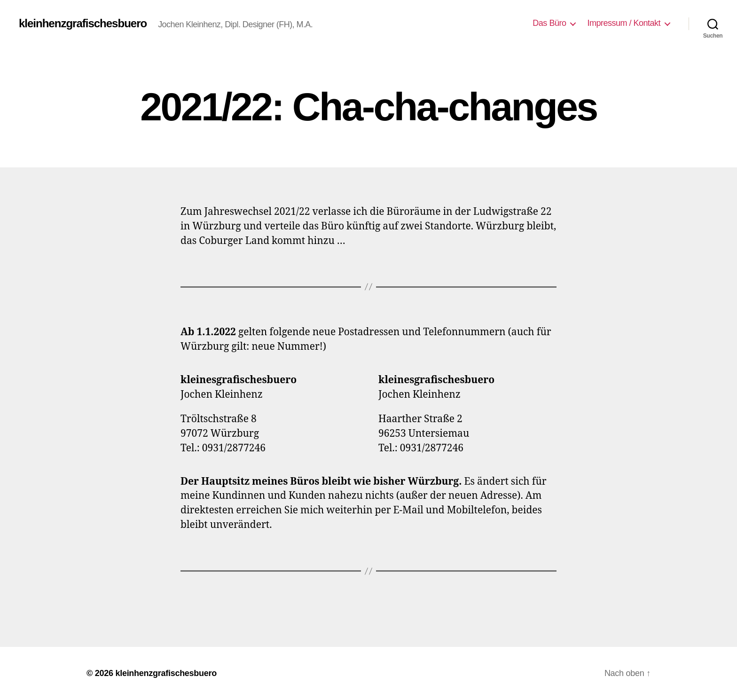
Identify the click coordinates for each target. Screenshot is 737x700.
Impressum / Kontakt (624, 23)
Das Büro (549, 23)
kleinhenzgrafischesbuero (83, 24)
